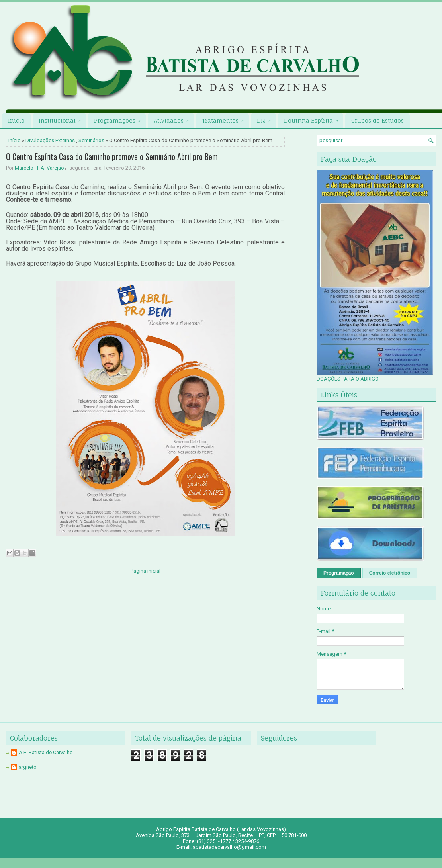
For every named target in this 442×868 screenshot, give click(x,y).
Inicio (16, 120)
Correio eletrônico (390, 573)
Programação (339, 573)
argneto (28, 767)
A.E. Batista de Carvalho (46, 752)
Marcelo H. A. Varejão (39, 168)
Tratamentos (225, 119)
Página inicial (146, 571)
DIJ (266, 119)
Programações (120, 119)
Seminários (91, 140)
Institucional (62, 119)
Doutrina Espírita (314, 119)
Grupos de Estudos (377, 120)
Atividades (174, 119)
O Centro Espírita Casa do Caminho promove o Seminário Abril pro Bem (112, 156)
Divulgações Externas (50, 140)
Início (15, 140)
